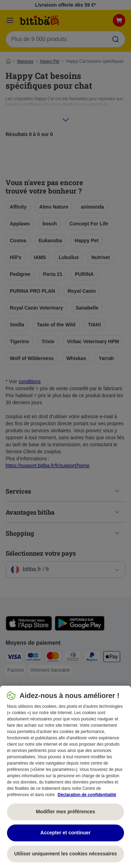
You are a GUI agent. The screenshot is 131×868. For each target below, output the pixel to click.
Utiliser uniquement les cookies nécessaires (65, 854)
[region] (65, 777)
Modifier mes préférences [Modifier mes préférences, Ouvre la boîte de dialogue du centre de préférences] (66, 812)
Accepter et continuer (66, 833)
